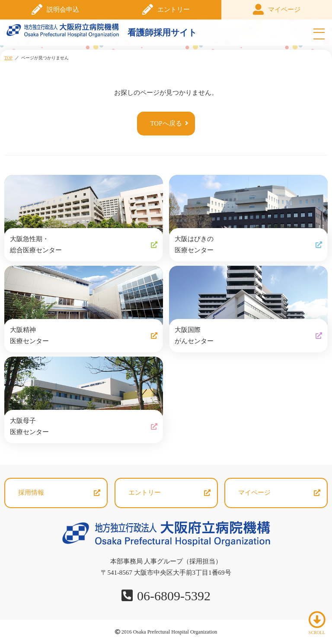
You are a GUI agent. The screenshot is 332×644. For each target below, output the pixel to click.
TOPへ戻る (166, 123)
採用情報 (31, 493)
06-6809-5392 (174, 596)
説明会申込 (63, 10)
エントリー (174, 10)
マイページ (284, 10)
